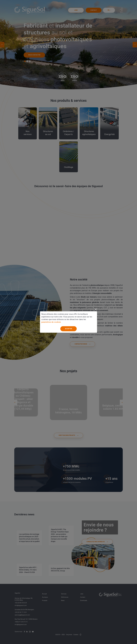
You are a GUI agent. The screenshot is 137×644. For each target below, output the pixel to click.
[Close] (96, 309)
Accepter (68, 329)
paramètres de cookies (51, 322)
